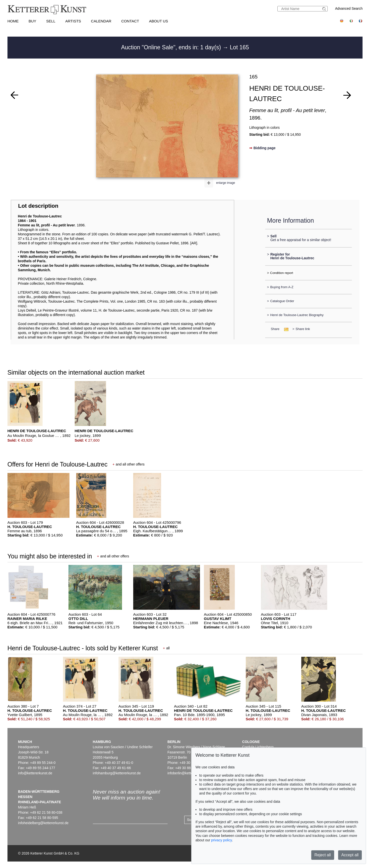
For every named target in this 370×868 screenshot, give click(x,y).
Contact (130, 21)
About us (158, 21)
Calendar (101, 21)
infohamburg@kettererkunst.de (117, 773)
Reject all (323, 855)
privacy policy (221, 840)
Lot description (38, 206)
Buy (32, 21)
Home (13, 21)
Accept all (350, 855)
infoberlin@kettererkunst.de (189, 773)
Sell (51, 21)
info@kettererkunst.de (35, 773)
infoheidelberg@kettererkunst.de (43, 823)
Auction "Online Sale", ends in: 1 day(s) (172, 47)
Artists (73, 21)
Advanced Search (349, 8)
